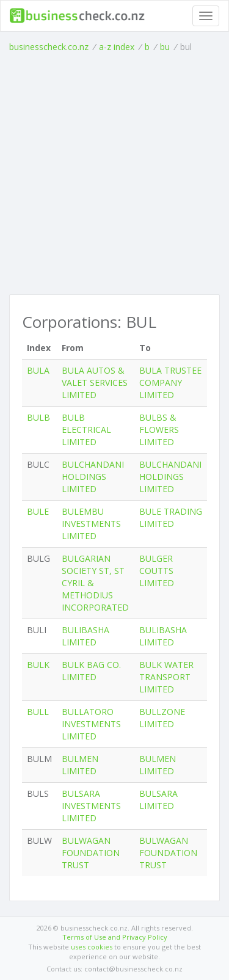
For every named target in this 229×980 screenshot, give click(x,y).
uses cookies (92, 947)
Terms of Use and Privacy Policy (115, 937)
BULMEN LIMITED (80, 765)
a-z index (117, 47)
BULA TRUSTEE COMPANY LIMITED (170, 383)
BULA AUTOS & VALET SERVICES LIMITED (95, 383)
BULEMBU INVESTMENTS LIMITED (91, 524)
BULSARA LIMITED (158, 800)
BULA (38, 370)
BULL (38, 712)
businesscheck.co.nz (49, 47)
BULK (38, 665)
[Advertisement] (114, 174)
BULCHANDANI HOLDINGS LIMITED (93, 477)
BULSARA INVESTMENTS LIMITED (91, 806)
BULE (38, 511)
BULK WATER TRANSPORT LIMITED (166, 677)
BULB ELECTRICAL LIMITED (86, 430)
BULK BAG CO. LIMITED (91, 671)
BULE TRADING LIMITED (171, 517)
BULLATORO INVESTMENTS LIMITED (91, 724)
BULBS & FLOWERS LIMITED (159, 430)
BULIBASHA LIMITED (85, 636)
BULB (38, 417)
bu (165, 47)
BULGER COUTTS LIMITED (157, 571)
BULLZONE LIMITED (162, 718)
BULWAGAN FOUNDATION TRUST (91, 853)
